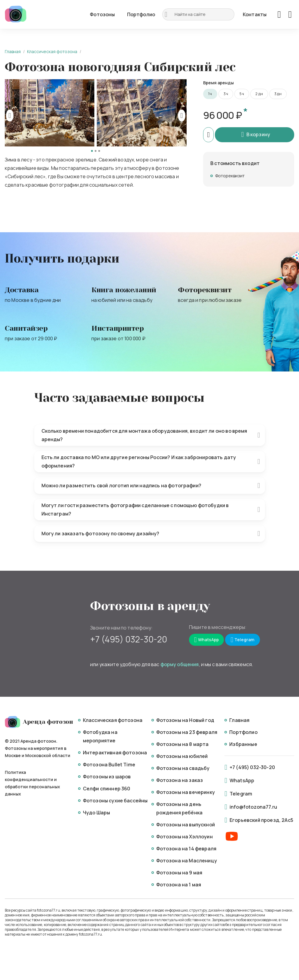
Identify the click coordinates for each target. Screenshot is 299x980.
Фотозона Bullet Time (109, 765)
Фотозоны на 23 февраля (187, 732)
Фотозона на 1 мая (179, 885)
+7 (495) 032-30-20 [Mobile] (129, 639)
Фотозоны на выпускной (186, 825)
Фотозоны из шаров (107, 777)
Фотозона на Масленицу (187, 861)
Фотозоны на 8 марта (183, 744)
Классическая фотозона (52, 51)
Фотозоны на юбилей (182, 756)
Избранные (243, 744)
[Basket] (290, 14)
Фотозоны (102, 14)
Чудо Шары (96, 813)
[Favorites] (279, 14)
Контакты (255, 14)
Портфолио (141, 14)
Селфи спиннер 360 (107, 789)
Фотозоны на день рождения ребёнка (180, 808)
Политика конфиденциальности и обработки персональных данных (32, 783)
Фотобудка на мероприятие (100, 736)
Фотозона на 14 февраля (186, 849)
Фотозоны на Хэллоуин (185, 837)
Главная (13, 51)
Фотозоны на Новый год (185, 720)
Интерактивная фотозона (115, 753)
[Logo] (16, 14)
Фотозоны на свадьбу (183, 768)
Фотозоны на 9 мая (179, 873)
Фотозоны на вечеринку (186, 792)
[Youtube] (232, 837)
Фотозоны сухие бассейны (115, 801)
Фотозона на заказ (180, 780)
